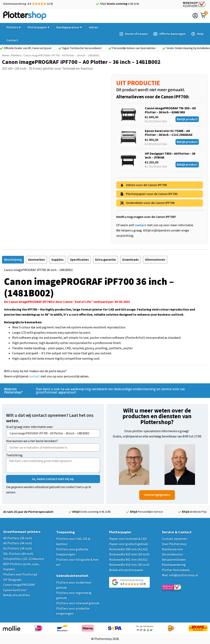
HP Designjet (12, 580)
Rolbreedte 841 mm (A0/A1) (128, 560)
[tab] (13, 260)
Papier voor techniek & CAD (128, 539)
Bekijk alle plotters (17, 595)
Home (6, 56)
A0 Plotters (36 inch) (18, 538)
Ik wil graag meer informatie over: (30, 427)
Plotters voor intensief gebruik (78, 603)
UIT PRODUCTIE (138, 83)
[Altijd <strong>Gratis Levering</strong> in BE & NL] (98, 4)
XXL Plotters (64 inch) (18, 554)
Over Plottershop (174, 544)
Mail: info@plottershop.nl (180, 575)
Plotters (16, 56)
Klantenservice (172, 549)
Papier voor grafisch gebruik (129, 544)
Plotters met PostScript (20, 574)
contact (34, 376)
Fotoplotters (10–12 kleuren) (24, 559)
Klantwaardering (174, 565)
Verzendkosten (172, 554)
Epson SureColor (15, 590)
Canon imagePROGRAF (19, 585)
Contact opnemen (175, 539)
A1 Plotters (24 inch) (18, 549)
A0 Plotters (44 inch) (18, 543)
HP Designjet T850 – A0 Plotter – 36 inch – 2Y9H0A (170, 156)
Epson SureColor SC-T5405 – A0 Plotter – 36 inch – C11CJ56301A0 (169, 133)
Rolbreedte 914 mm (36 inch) (129, 565)
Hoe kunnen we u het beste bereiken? (32, 441)
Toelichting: (15, 456)
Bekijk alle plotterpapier (126, 570)
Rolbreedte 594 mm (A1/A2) (128, 549)
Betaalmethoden (174, 560)
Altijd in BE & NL (120, 4)
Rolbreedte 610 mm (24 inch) (129, 554)
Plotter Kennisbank (176, 570)
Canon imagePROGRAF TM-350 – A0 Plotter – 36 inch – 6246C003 (170, 110)
